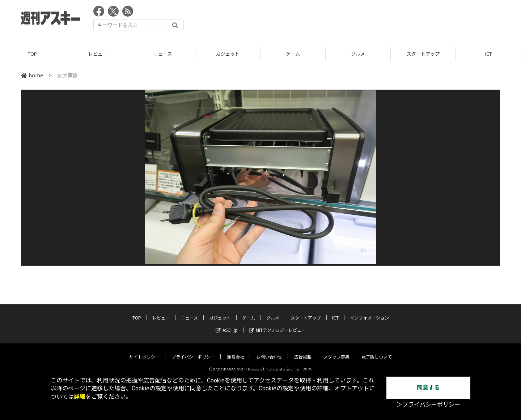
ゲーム (293, 54)
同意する (428, 388)
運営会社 (236, 350)
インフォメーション (369, 311)
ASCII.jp (227, 324)
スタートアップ (423, 54)
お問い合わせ (269, 350)
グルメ (358, 54)
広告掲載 (303, 350)
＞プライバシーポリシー (428, 405)
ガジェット (228, 54)
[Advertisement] (368, 20)
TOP (32, 54)
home (32, 76)
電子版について (377, 350)
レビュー (98, 54)
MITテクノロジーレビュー (277, 324)
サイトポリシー (144, 350)
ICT (488, 54)
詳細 (80, 397)
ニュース (163, 54)
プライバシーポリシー (193, 350)
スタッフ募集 (336, 350)
